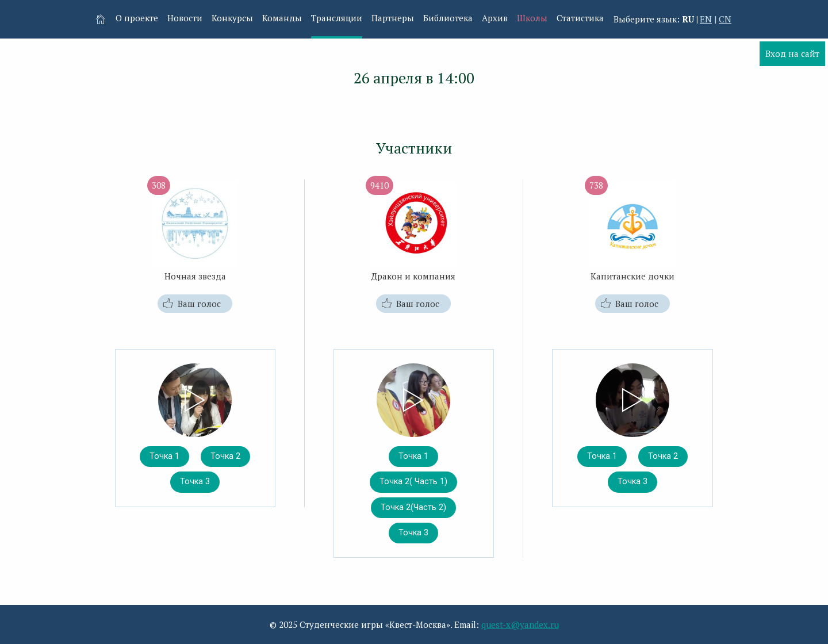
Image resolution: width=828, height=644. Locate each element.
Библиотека (448, 18)
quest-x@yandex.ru (520, 624)
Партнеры (393, 18)
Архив (495, 18)
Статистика (580, 18)
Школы (532, 18)
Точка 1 (164, 456)
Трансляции (337, 18)
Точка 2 (225, 456)
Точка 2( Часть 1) (413, 482)
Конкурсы (232, 18)
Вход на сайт (792, 53)
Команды (282, 18)
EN (706, 19)
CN (725, 19)
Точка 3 (195, 482)
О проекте (137, 18)
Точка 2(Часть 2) (413, 507)
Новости (185, 18)
